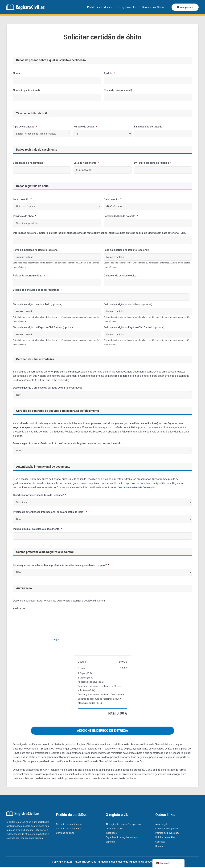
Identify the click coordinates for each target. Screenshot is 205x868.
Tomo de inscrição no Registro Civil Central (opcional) (44, 327)
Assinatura (20, 608)
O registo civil (128, 7)
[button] (185, 7)
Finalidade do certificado (148, 127)
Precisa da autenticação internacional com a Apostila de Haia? (50, 512)
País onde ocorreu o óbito (29, 276)
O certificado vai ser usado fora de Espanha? (40, 495)
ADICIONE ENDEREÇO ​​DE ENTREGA (103, 731)
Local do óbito (22, 199)
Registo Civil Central (154, 7)
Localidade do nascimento (29, 163)
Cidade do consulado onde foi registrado (37, 290)
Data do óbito (113, 199)
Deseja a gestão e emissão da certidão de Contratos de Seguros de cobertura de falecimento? (68, 443)
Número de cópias (85, 127)
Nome (18, 73)
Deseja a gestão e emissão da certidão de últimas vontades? (49, 388)
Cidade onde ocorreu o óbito (121, 276)
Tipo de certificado (25, 127)
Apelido (109, 73)
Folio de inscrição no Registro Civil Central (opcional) (134, 327)
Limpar (56, 639)
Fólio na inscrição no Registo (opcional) (126, 250)
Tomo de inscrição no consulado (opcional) (38, 304)
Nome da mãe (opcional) (118, 90)
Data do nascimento (86, 163)
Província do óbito (25, 216)
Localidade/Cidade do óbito (121, 216)
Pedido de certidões (102, 7)
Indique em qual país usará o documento (37, 529)
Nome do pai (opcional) (26, 90)
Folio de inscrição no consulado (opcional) (128, 304)
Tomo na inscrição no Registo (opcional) (36, 250)
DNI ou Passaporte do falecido (153, 163)
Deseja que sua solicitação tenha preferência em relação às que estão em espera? (61, 565)
